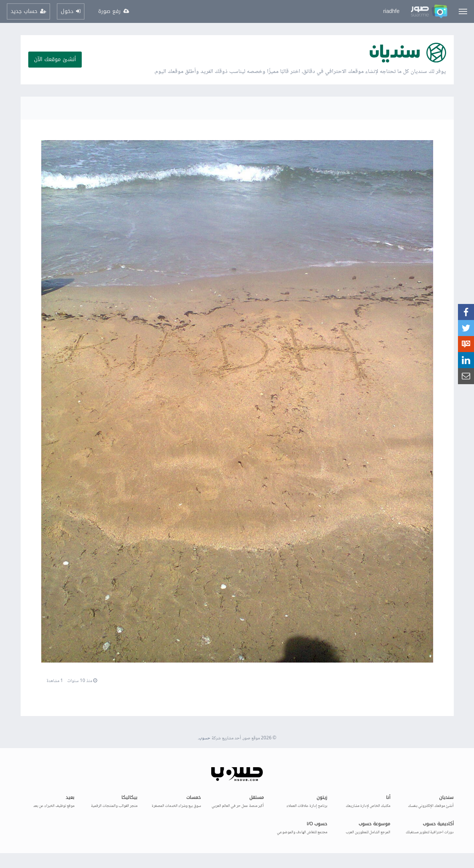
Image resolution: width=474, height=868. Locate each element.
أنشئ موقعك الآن (55, 59)
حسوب (205, 738)
